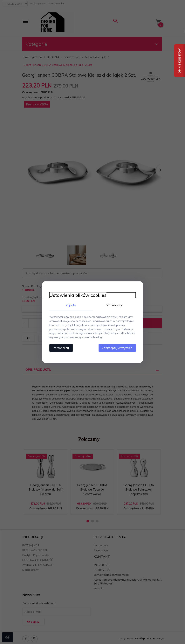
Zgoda (70, 305)
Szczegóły (115, 305)
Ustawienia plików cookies (76, 295)
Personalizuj (59, 348)
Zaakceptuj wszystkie (119, 348)
